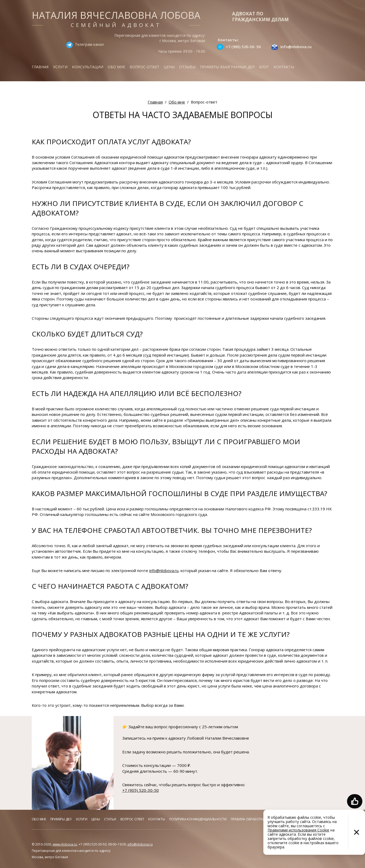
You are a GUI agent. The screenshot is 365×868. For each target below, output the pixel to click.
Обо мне (116, 67)
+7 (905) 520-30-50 (141, 790)
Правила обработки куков (253, 819)
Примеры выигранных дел (227, 67)
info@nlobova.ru (164, 570)
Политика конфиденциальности (198, 819)
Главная (40, 67)
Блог (264, 67)
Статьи (110, 819)
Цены (169, 67)
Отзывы (187, 67)
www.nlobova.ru (65, 844)
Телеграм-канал (89, 44)
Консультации (88, 67)
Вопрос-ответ (145, 67)
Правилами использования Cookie (298, 830)
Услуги (60, 67)
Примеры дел (61, 819)
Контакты (284, 67)
